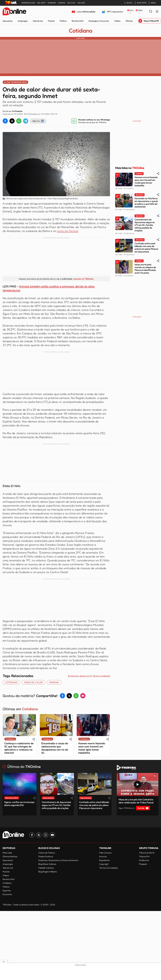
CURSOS (62, 3)
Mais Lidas (7, 853)
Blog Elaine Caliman (47, 864)
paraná (54, 682)
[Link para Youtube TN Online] (52, 835)
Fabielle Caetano (46, 868)
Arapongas (23, 21)
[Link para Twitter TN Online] (39, 835)
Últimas (129, 21)
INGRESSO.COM (28, 3)
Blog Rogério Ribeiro (48, 872)
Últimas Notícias (10, 856)
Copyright (104, 864)
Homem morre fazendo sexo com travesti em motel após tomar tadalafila (92, 748)
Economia (7, 894)
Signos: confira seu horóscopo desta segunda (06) (19, 804)
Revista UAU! (78, 21)
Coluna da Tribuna (47, 853)
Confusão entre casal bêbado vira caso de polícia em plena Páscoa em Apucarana (146, 247)
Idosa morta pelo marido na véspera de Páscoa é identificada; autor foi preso (145, 269)
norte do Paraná (67, 231)
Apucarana (8, 21)
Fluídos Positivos (46, 856)
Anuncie (103, 856)
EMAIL (152, 3)
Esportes (7, 891)
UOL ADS (81, 3)
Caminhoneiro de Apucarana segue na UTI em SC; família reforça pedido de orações (145, 225)
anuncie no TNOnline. (84, 279)
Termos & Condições (109, 868)
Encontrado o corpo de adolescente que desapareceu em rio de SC (55, 748)
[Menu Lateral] (157, 12)
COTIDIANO (11, 682)
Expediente (104, 860)
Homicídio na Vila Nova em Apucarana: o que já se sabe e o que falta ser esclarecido (146, 202)
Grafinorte (144, 860)
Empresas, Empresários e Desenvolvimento (58, 860)
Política (63, 21)
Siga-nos (38, 121)
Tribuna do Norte (147, 853)
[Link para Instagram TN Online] (46, 835)
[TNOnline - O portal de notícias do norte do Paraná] (14, 12)
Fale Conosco (105, 853)
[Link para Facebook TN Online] (32, 835)
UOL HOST (41, 3)
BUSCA (128, 3)
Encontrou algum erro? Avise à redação (89, 676)
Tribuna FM (144, 856)
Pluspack (143, 864)
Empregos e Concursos (99, 21)
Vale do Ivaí (38, 21)
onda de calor (33, 682)
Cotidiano (80, 31)
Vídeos (117, 21)
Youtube (143, 808)
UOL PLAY (71, 3)
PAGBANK (52, 3)
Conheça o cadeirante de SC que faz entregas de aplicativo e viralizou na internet (19, 748)
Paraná (51, 21)
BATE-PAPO (141, 3)
